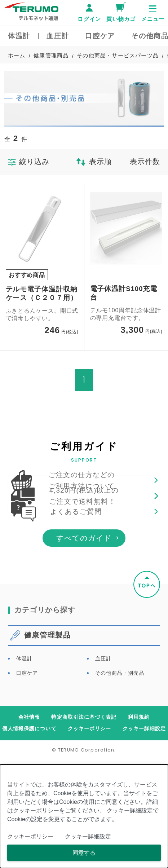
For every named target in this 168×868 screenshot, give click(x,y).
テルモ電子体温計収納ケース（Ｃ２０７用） (42, 293)
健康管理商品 (51, 56)
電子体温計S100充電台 (124, 293)
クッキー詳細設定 (130, 810)
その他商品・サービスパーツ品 (118, 56)
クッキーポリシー (36, 810)
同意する (84, 853)
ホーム (17, 56)
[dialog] (84, 816)
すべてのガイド (84, 646)
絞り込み (29, 162)
